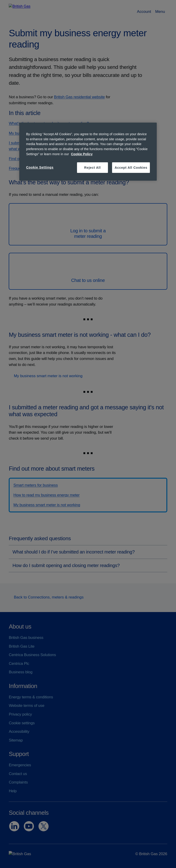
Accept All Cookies (131, 168)
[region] (88, 152)
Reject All (92, 168)
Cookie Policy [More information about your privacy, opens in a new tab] (82, 154)
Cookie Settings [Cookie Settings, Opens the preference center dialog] (40, 167)
